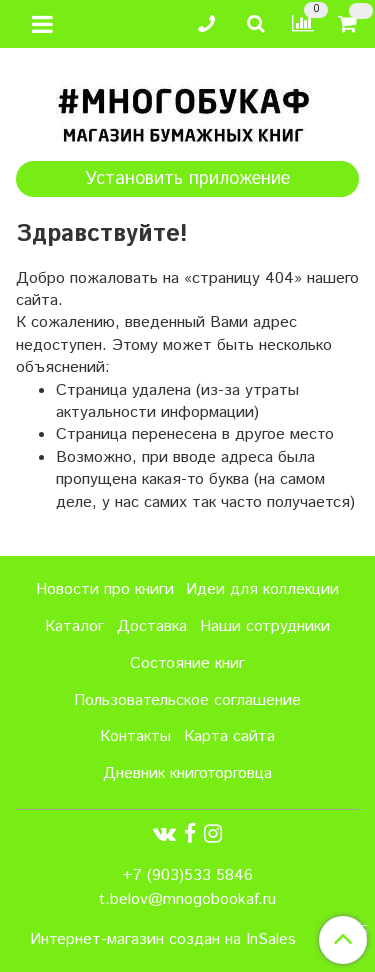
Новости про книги (105, 589)
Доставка (152, 626)
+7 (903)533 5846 (187, 875)
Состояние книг (187, 663)
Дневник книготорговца (187, 773)
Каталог (74, 626)
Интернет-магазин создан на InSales (163, 940)
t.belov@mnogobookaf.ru (187, 899)
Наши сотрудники (265, 626)
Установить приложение (187, 179)
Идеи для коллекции (262, 589)
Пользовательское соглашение (187, 700)
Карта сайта (229, 736)
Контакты (135, 736)
